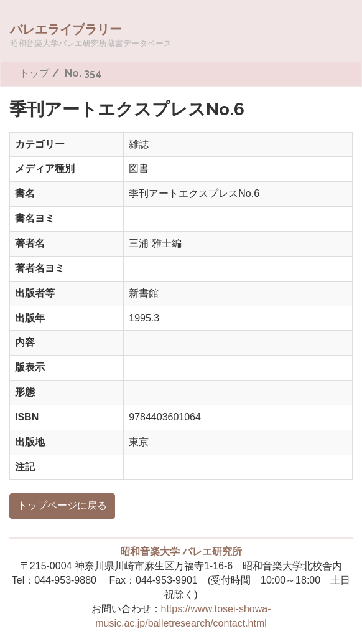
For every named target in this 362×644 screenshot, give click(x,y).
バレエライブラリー (91, 35)
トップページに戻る (62, 505)
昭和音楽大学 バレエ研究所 (181, 552)
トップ (34, 73)
